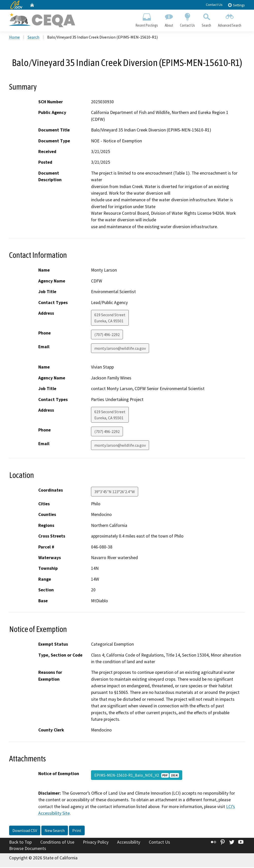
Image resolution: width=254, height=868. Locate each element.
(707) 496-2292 (107, 335)
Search (207, 19)
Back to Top (20, 843)
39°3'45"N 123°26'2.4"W (115, 492)
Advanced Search (230, 19)
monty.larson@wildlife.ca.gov (120, 349)
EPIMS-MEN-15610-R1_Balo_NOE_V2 (137, 776)
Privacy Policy (96, 843)
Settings (236, 5)
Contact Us (214, 5)
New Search (55, 831)
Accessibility (129, 843)
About (169, 19)
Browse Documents (28, 849)
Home (14, 38)
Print (77, 831)
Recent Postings (147, 19)
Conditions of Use (57, 843)
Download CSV (25, 831)
